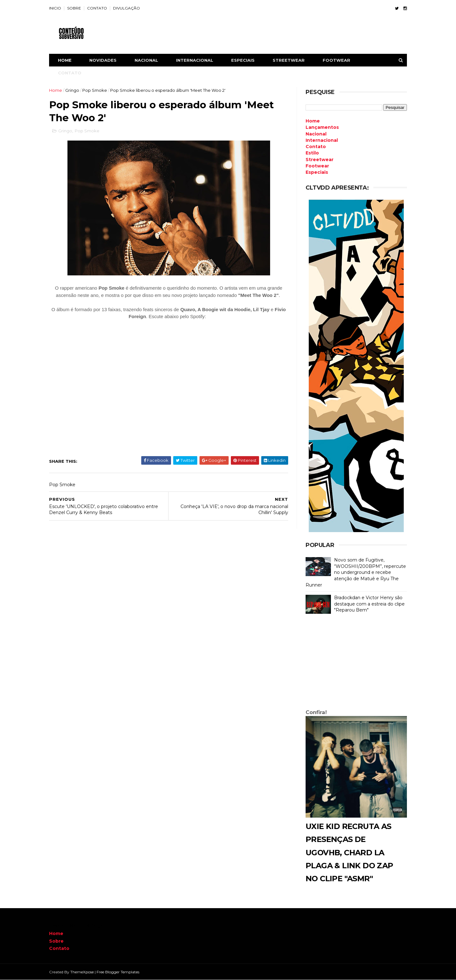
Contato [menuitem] (316, 147)
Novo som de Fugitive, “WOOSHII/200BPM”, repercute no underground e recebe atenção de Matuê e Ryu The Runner (356, 572)
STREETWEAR (289, 60)
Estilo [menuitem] (312, 153)
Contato (59, 948)
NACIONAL (146, 60)
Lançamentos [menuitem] (322, 127)
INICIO (55, 8)
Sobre (56, 941)
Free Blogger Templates (118, 972)
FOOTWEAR (336, 60)
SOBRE (74, 8)
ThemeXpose (82, 972)
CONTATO (97, 8)
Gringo (72, 90)
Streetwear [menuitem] (320, 160)
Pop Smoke (95, 90)
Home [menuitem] (313, 121)
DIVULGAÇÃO (127, 8)
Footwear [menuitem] (317, 166)
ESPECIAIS (243, 60)
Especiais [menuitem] (317, 172)
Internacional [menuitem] (322, 140)
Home (65, 60)
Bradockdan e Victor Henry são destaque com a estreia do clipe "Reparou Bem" (369, 604)
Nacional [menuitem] (316, 134)
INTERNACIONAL (195, 60)
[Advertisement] (356, 663)
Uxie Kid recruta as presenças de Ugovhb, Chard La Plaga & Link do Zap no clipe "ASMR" (349, 852)
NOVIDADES (103, 60)
